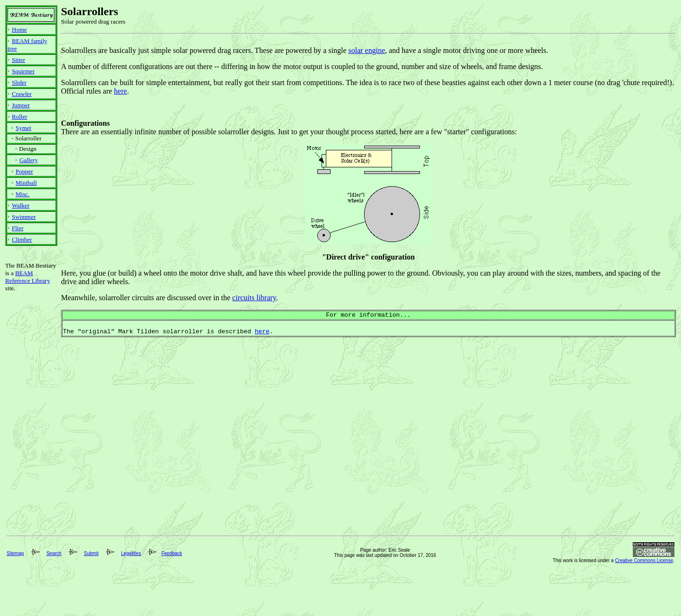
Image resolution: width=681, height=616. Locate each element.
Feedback (172, 596)
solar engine (367, 50)
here (121, 91)
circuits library (254, 298)
